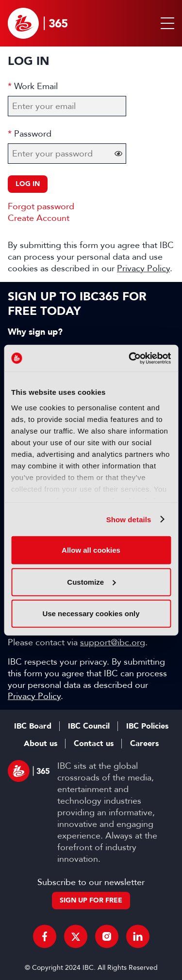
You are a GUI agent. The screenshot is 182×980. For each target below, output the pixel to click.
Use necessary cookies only (91, 614)
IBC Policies (147, 726)
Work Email (36, 86)
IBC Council (89, 726)
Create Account (39, 218)
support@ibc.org (113, 642)
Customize (91, 582)
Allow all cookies (91, 550)
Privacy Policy (143, 268)
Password (33, 134)
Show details (129, 519)
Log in (28, 184)
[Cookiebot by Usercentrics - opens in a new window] (130, 358)
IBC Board (33, 726)
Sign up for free (91, 900)
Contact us (94, 744)
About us (41, 744)
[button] (165, 23)
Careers (144, 744)
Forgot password (41, 206)
